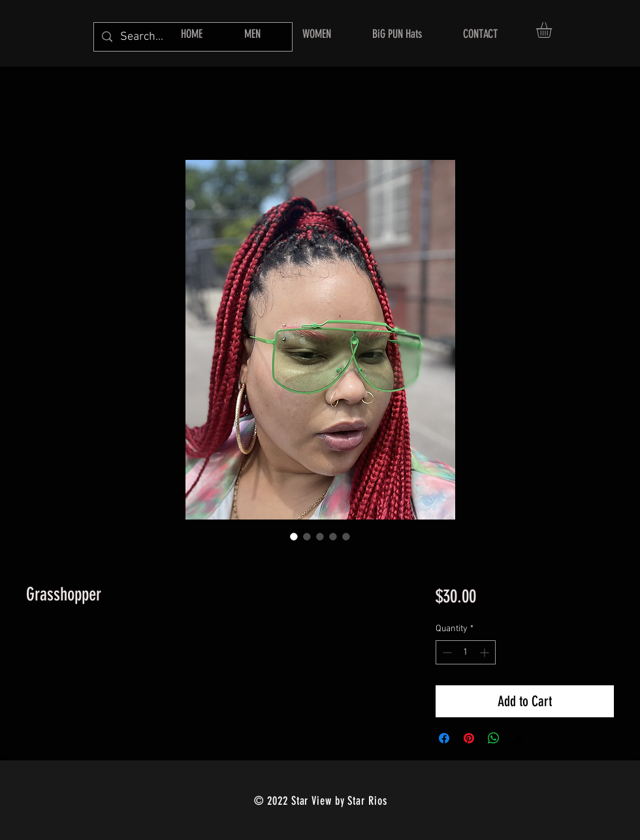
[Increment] (486, 652)
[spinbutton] (466, 652)
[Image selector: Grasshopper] (294, 537)
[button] (553, 30)
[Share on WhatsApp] (494, 738)
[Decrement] (446, 652)
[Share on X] (519, 738)
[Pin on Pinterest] (469, 738)
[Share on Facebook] (444, 738)
